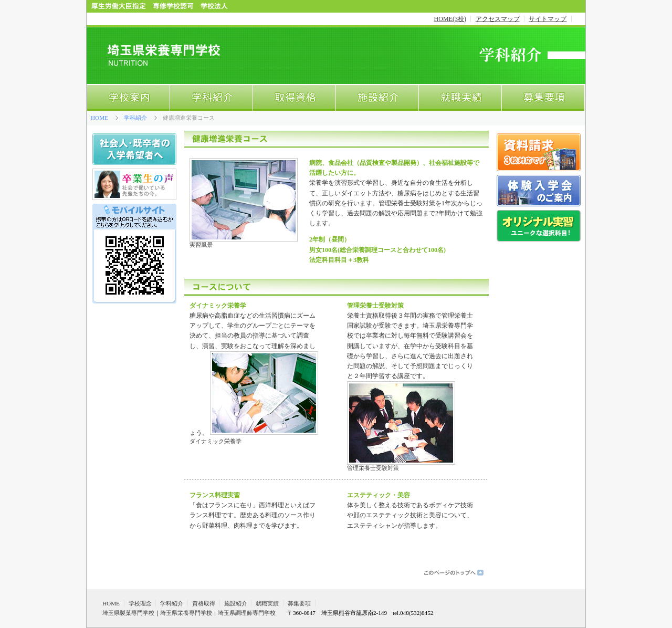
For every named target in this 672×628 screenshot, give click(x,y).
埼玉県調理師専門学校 (247, 613)
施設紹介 (377, 98)
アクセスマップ (498, 19)
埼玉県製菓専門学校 (128, 613)
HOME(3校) (450, 19)
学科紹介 (211, 98)
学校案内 (128, 98)
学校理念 (140, 603)
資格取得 (204, 603)
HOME (99, 118)
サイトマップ (548, 19)
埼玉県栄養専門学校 (186, 613)
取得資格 (294, 98)
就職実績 (460, 98)
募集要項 (543, 98)
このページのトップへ (454, 572)
